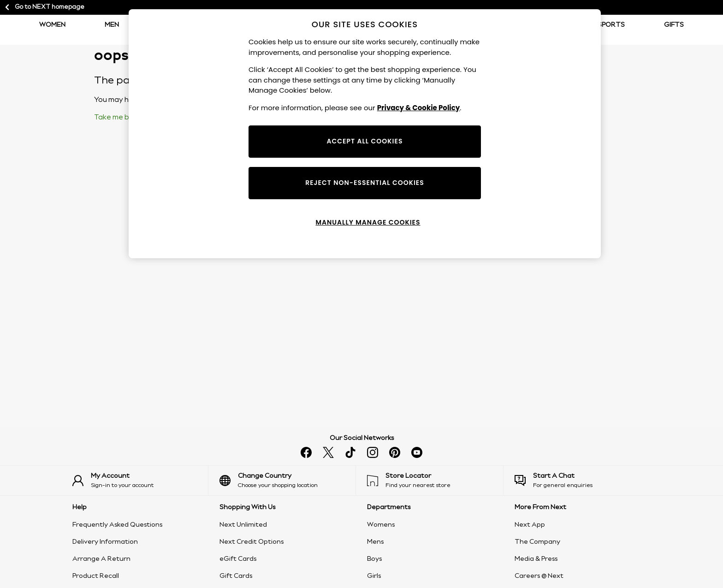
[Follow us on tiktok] (350, 452)
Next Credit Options (252, 542)
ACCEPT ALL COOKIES (365, 141)
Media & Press (536, 559)
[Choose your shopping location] (287, 481)
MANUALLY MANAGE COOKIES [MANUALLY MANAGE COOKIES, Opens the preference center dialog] (368, 222)
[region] (365, 134)
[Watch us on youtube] (417, 452)
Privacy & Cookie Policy (419, 108)
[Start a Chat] (583, 481)
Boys (374, 559)
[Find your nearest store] (435, 481)
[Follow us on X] (328, 452)
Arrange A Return (101, 559)
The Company (537, 542)
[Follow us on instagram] (373, 452)
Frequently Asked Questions (117, 525)
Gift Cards (236, 576)
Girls (374, 576)
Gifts (674, 25)
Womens (381, 525)
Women (52, 25)
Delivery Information (105, 542)
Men (112, 25)
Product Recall (96, 576)
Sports (611, 25)
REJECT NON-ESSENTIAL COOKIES (365, 183)
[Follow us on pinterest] (395, 452)
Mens (375, 542)
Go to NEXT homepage (44, 7)
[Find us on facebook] (306, 452)
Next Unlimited (243, 525)
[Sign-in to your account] (140, 481)
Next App (530, 525)
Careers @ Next (539, 576)
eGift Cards (238, 559)
